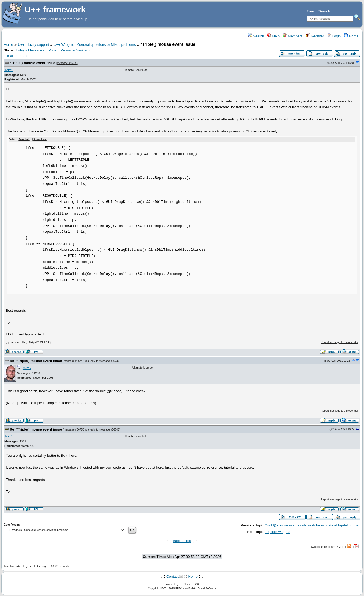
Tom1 (9, 70)
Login (334, 36)
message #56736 (67, 63)
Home (351, 36)
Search (256, 36)
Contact (172, 577)
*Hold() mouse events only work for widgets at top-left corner (313, 525)
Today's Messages (29, 50)
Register (315, 36)
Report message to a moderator (340, 342)
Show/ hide (40, 140)
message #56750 (74, 429)
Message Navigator (76, 50)
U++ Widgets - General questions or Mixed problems (95, 45)
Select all (24, 140)
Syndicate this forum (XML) (327, 547)
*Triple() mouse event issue (33, 63)
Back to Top (182, 541)
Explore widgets (278, 532)
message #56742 (74, 361)
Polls (52, 50)
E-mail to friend (16, 56)
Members (292, 36)
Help (273, 36)
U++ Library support (33, 45)
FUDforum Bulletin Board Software (196, 588)
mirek (27, 368)
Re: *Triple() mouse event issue (36, 360)
